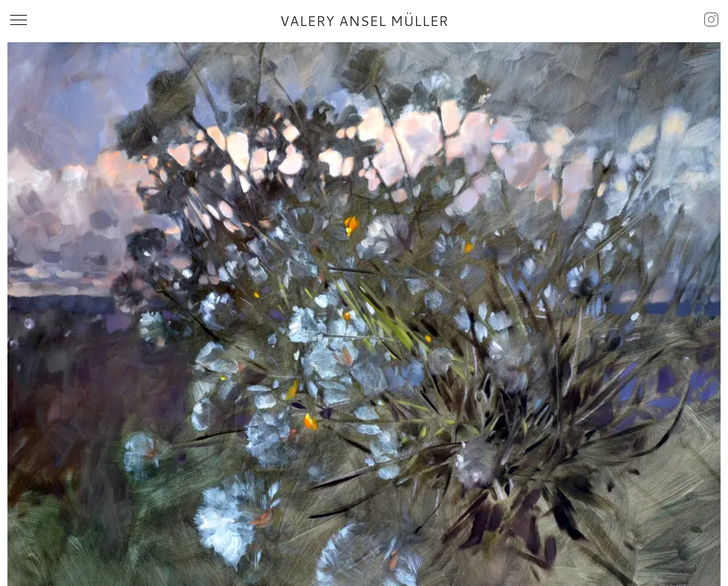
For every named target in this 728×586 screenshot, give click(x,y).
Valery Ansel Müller (364, 21)
